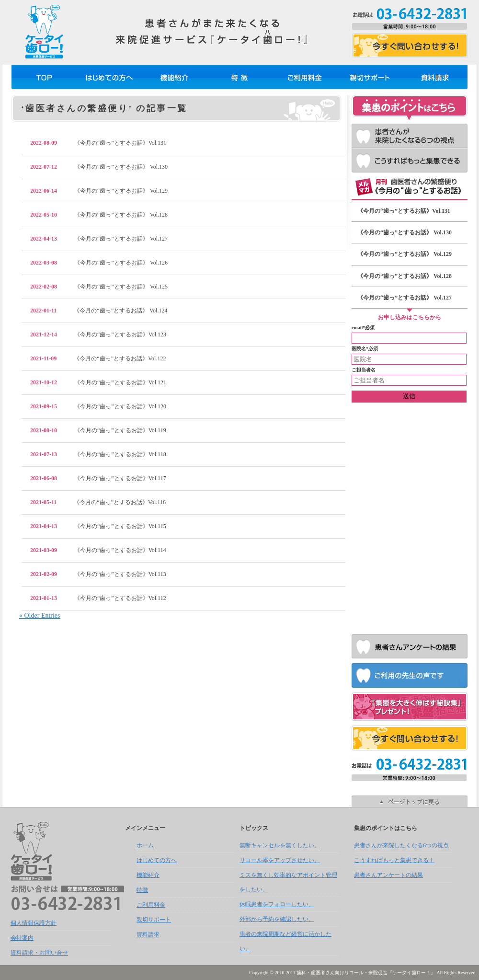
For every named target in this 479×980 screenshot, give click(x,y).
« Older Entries (40, 616)
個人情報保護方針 (34, 923)
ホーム (44, 77)
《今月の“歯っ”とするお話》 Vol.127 (99, 239)
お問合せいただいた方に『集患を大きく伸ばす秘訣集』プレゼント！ (410, 707)
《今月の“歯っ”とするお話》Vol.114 (98, 550)
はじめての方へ (109, 77)
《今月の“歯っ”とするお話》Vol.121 (98, 382)
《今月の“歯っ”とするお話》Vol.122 (98, 358)
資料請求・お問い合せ (39, 953)
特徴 (239, 77)
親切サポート (370, 77)
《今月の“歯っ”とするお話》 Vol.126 (99, 263)
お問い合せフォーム (410, 46)
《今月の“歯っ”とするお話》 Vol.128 (99, 215)
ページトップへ (410, 801)
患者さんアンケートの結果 (410, 646)
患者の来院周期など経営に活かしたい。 (285, 941)
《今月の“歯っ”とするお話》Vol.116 (98, 502)
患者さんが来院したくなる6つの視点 (410, 136)
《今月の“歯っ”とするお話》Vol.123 (98, 334)
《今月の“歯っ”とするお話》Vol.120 (98, 406)
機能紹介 (174, 77)
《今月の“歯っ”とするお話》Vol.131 (98, 143)
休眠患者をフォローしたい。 (277, 904)
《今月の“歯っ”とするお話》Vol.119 (98, 430)
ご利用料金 (305, 77)
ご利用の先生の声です (410, 675)
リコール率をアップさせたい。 (280, 860)
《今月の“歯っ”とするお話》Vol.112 (98, 598)
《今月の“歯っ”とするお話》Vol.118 (98, 454)
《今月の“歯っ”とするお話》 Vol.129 (99, 191)
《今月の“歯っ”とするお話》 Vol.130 (99, 167)
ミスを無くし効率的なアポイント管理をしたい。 (288, 882)
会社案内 (22, 938)
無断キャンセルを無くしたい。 (280, 845)
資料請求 (435, 77)
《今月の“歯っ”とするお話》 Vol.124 (99, 311)
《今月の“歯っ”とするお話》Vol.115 (98, 526)
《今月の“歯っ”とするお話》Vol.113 (98, 574)
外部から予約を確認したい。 (277, 919)
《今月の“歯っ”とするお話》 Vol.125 (99, 287)
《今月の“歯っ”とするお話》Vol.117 (98, 478)
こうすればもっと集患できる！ (410, 160)
